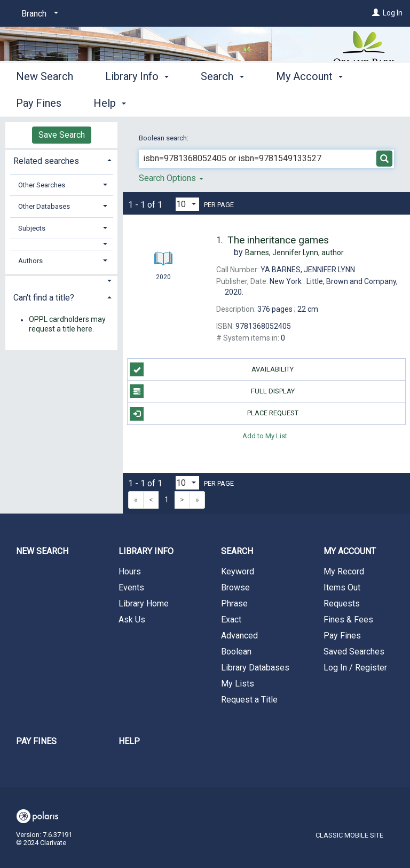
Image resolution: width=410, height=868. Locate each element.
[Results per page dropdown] (187, 204)
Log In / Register (355, 668)
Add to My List (265, 436)
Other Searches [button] (42, 185)
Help (129, 741)
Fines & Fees (348, 620)
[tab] (61, 160)
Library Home (144, 603)
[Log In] (376, 13)
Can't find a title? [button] (44, 298)
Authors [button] (30, 261)
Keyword (238, 571)
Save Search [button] (62, 135)
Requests (342, 603)
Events (131, 587)
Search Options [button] (171, 178)
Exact (231, 620)
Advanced (239, 636)
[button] (62, 244)
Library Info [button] (137, 101)
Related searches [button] (46, 161)
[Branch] (38, 14)
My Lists (238, 684)
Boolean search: (164, 138)
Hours (130, 571)
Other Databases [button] (44, 206)
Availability (212, 369)
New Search (45, 101)
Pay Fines (342, 636)
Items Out (342, 587)
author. (295, 252)
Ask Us (132, 620)
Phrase (234, 603)
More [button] (297, 103)
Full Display (212, 391)
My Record (344, 571)
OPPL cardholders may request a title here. (67, 325)
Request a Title (249, 700)
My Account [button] (350, 551)
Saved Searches (354, 652)
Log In (393, 13)
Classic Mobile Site (349, 835)
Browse (235, 587)
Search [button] (222, 101)
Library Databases (255, 668)
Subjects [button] (32, 228)
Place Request (214, 414)
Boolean (236, 652)
